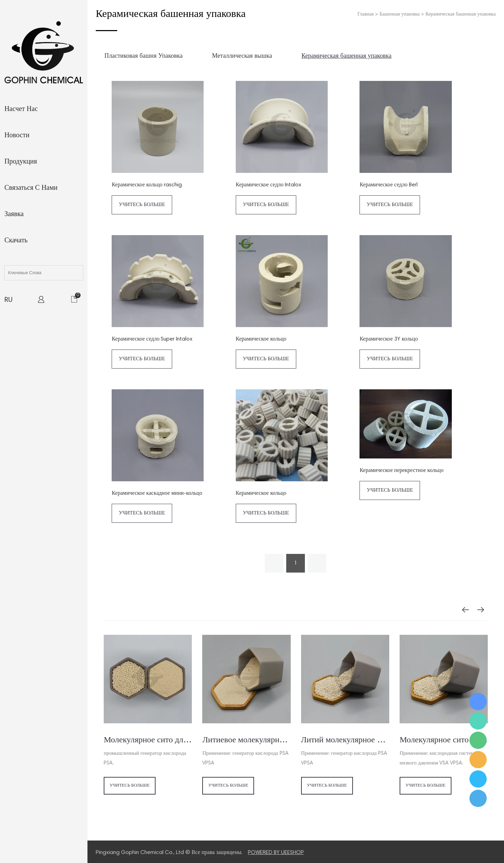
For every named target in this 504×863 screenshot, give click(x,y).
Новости (17, 136)
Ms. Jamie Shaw (478, 702)
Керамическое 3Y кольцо (389, 339)
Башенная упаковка (400, 15)
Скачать (16, 241)
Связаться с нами (31, 188)
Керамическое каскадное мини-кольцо (157, 493)
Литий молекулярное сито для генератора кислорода (345, 740)
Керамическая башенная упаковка (461, 15)
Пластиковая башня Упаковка (143, 56)
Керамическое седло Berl (388, 185)
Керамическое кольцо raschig (147, 185)
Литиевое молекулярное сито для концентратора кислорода (246, 740)
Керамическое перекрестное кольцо (401, 471)
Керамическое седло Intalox (269, 185)
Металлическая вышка (242, 56)
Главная (366, 15)
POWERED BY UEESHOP (276, 853)
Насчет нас (21, 109)
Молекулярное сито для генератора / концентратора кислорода (148, 740)
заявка (14, 214)
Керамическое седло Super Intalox (152, 339)
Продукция (21, 162)
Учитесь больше (142, 205)
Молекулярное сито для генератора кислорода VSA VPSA (444, 740)
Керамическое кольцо (261, 339)
